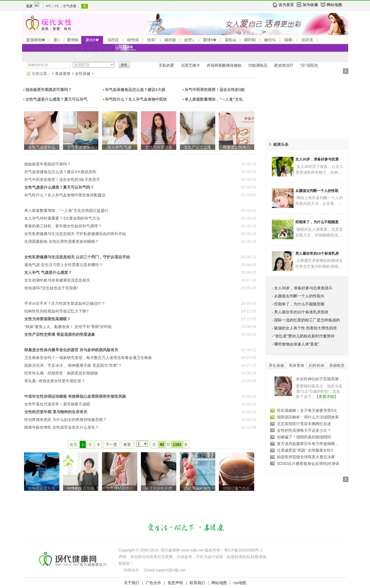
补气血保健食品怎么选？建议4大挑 (135, 90)
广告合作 (153, 583)
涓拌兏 (113, 40)
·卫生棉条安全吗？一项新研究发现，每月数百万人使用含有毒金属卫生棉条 (88, 358)
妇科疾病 (317, 365)
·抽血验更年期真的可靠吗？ (47, 164)
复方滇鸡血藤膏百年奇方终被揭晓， (308, 444)
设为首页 (286, 5)
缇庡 (152, 40)
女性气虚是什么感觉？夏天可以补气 (56, 99)
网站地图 (334, 5)
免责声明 (175, 583)
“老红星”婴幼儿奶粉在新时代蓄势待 (304, 336)
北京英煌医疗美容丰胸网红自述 (304, 424)
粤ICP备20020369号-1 (243, 550)
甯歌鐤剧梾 (68, 48)
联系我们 (197, 583)
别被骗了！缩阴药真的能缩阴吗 (304, 437)
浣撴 (107, 48)
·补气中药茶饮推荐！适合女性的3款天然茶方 (62, 179)
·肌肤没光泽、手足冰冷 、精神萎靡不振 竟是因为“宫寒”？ (73, 365)
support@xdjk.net (170, 570)
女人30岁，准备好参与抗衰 (317, 159)
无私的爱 (166, 65)
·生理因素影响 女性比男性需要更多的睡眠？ (61, 241)
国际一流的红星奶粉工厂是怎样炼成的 (307, 320)
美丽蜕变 (337, 365)
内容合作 (132, 570)
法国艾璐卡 (190, 65)
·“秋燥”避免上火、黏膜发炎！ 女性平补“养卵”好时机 (68, 327)
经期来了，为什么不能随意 (317, 222)
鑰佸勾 (270, 40)
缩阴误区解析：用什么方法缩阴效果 (308, 417)
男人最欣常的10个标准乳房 (317, 253)
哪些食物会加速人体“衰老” (297, 344)
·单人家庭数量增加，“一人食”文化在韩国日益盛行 (66, 210)
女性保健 (83, 74)
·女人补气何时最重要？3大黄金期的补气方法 (62, 218)
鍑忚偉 (133, 40)
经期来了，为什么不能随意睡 (299, 304)
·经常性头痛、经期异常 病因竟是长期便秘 (61, 373)
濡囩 (91, 48)
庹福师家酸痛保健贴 (224, 65)
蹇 (57, 40)
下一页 (111, 444)
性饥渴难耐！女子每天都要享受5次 (307, 410)
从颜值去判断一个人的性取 (317, 191)
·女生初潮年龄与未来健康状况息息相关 (57, 280)
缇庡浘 (307, 40)
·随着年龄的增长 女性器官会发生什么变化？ (61, 427)
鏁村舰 (170, 40)
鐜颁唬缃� (36, 40)
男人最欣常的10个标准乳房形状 (301, 312)
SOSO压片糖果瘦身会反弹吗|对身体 (308, 464)
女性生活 (83, 56)
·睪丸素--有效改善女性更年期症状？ (54, 381)
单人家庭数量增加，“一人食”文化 (214, 99)
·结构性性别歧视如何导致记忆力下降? (56, 311)
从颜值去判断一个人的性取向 (299, 296)
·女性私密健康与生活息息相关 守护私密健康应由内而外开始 (75, 234)
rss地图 (240, 583)
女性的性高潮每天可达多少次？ (304, 430)
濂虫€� (92, 40)
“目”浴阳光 (309, 65)
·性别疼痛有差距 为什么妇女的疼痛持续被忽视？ (65, 420)
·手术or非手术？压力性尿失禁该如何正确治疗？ (64, 303)
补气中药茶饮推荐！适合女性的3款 (215, 90)
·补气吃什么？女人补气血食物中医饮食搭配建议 (65, 195)
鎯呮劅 (250, 40)
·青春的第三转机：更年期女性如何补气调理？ (63, 226)
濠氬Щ (230, 40)
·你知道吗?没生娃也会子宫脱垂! (51, 288)
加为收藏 (310, 5)
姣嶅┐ (190, 40)
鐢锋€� (210, 40)
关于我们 (132, 583)
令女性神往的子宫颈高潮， (319, 379)
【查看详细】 (326, 397)
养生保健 (276, 365)
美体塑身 (63, 74)
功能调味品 (258, 65)
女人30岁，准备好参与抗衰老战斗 (303, 288)
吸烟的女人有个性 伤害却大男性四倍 (306, 328)
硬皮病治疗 (284, 65)
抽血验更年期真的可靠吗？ (49, 90)
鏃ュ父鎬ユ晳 (38, 48)
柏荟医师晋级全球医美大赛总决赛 (306, 457)
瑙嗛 (289, 40)
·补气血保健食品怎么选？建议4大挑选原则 (60, 172)
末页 (127, 444)
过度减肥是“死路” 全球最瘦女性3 (305, 450)
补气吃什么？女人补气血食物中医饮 (136, 99)
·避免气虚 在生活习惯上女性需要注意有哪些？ (63, 265)
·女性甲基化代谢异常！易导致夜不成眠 (57, 404)
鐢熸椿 (73, 40)
